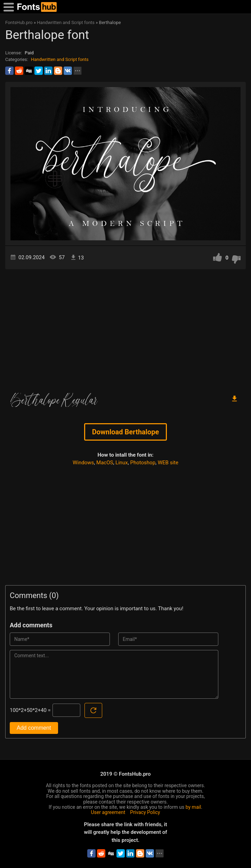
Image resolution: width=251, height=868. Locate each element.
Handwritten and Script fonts (60, 59)
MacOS (105, 463)
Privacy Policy (145, 812)
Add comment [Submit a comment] (34, 728)
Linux (122, 463)
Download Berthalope (125, 432)
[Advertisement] (125, 328)
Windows (83, 463)
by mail (193, 807)
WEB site (168, 463)
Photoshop (143, 463)
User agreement (108, 812)
